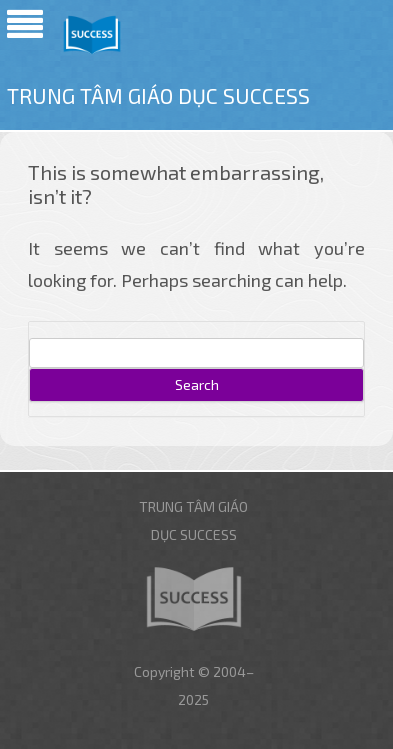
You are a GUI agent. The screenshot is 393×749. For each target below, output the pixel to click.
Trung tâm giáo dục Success (158, 95)
